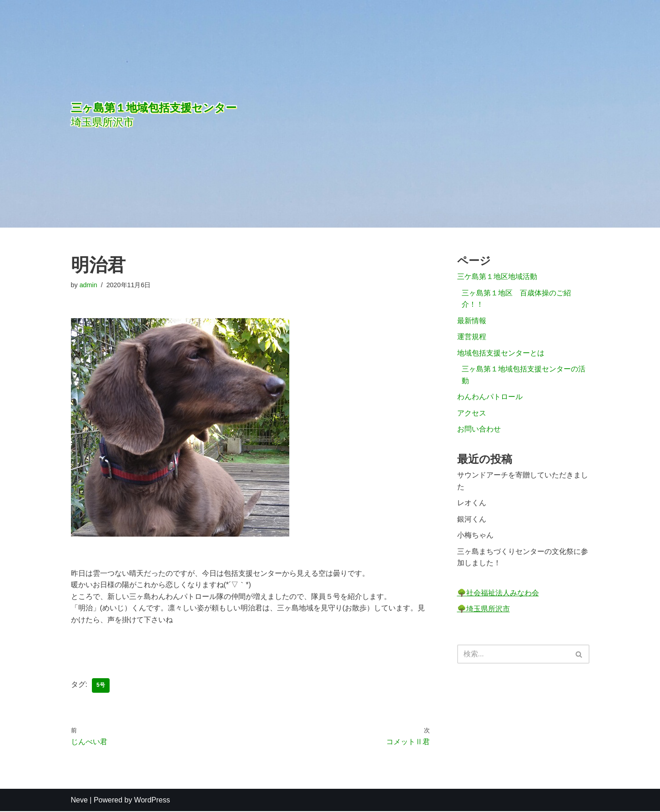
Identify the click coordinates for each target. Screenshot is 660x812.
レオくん (472, 504)
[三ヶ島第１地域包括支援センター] (230, 114)
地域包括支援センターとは (501, 353)
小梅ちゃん (475, 536)
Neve (79, 800)
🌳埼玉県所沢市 (484, 610)
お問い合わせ (479, 430)
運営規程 (472, 337)
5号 (101, 686)
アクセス (472, 414)
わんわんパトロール (490, 397)
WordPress (152, 800)
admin (88, 285)
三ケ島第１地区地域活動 (497, 277)
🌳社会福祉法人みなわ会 (498, 594)
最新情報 (472, 321)
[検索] (513, 655)
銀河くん (472, 520)
